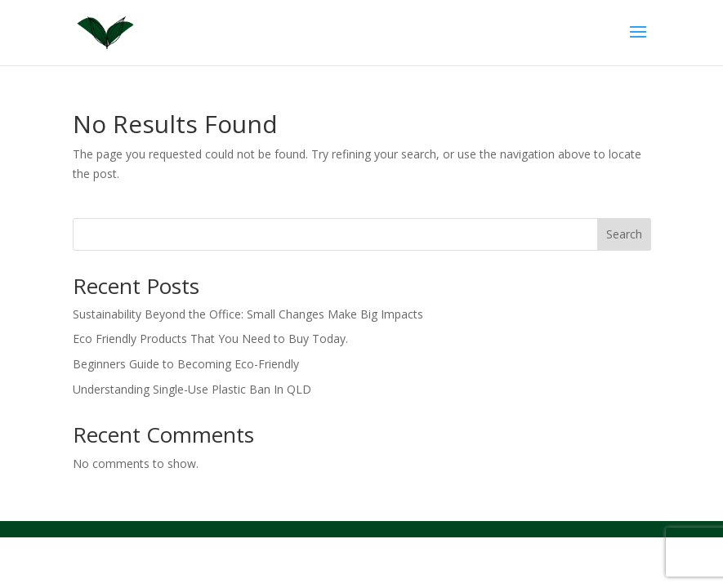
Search (624, 234)
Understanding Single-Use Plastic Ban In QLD (192, 389)
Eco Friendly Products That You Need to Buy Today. (210, 339)
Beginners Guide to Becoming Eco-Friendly (186, 364)
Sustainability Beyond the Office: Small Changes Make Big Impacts (248, 314)
